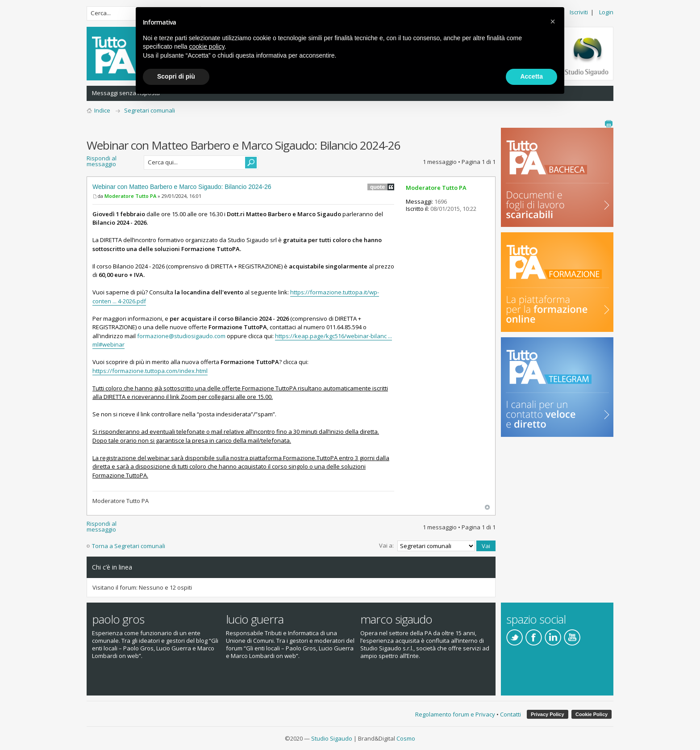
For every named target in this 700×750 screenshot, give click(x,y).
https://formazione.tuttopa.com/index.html (150, 371)
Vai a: (386, 545)
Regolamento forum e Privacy (455, 714)
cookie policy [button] (207, 46)
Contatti (510, 714)
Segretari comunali (150, 110)
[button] (553, 21)
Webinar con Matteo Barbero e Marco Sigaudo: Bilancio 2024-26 (182, 187)
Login (606, 12)
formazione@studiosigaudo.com (181, 336)
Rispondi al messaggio (112, 163)
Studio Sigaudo (332, 738)
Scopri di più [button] (176, 76)
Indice (102, 110)
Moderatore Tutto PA (130, 196)
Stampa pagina (608, 124)
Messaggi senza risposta (126, 93)
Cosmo (406, 738)
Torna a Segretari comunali (129, 546)
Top (487, 507)
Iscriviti (579, 12)
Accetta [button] (531, 76)
